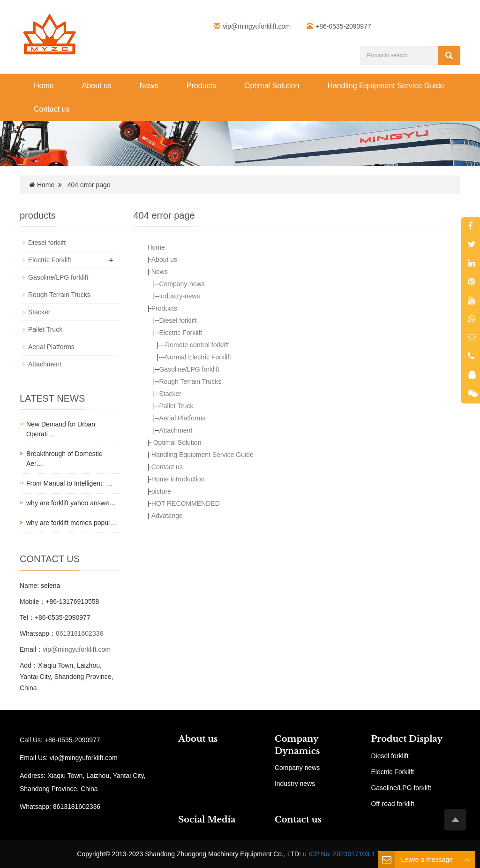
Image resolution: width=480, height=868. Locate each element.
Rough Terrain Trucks (190, 381)
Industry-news (179, 296)
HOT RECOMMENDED (186, 503)
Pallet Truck (176, 406)
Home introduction (178, 479)
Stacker (170, 394)
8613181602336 (79, 633)
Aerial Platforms (182, 418)
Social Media (207, 820)
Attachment (176, 430)
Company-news (182, 284)
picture (161, 491)
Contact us (52, 109)
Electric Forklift (180, 333)
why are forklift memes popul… (71, 523)
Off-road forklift (392, 804)
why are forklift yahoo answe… (71, 503)
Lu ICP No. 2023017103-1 (337, 854)
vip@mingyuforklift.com (257, 26)
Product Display (407, 739)
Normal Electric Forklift (198, 357)
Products (201, 86)
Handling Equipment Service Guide (386, 86)
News (149, 86)
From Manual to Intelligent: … (69, 483)
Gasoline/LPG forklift (189, 369)
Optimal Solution (272, 86)
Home (44, 86)
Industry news (295, 784)
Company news (297, 768)
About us (97, 86)
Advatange (167, 516)
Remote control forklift (197, 345)
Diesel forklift (178, 320)
